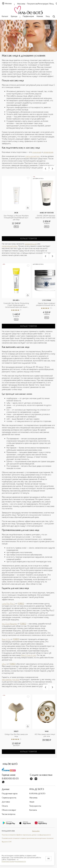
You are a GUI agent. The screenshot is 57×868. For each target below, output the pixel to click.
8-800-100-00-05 (10, 779)
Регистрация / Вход (46, 4)
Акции (32, 802)
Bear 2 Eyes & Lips (28, 655)
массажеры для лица (11, 679)
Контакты (33, 810)
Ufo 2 (4, 664)
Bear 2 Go (6, 639)
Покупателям (32, 4)
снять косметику (32, 156)
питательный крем (10, 246)
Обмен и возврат (9, 810)
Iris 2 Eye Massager (9, 624)
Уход (48, 16)
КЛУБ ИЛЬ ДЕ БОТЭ (37, 794)
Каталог (5, 16)
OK (48, 859)
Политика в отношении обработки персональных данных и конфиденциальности (26, 835)
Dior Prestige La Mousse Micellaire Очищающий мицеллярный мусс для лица (16, 218)
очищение (37, 152)
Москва (7, 4)
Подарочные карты (10, 794)
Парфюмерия (28, 16)
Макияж (40, 16)
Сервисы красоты (9, 798)
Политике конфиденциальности (14, 861)
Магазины (21, 4)
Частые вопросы (9, 814)
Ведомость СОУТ (7, 842)
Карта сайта (36, 831)
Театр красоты (35, 806)
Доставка (6, 802)
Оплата (5, 806)
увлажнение (48, 152)
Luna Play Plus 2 (8, 604)
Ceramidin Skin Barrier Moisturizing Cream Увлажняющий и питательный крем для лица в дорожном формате (16, 305)
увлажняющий (31, 244)
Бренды (14, 16)
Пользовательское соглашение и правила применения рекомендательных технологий (28, 838)
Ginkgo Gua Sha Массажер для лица (16, 735)
